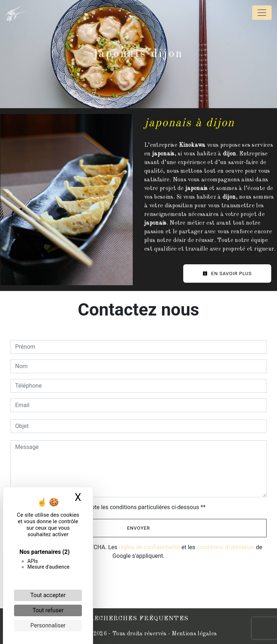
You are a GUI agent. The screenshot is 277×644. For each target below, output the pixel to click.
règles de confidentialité (149, 547)
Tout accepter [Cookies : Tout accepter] (48, 595)
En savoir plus (227, 274)
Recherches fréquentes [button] (139, 619)
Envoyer (138, 528)
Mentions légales (194, 634)
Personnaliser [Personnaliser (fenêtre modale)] (48, 625)
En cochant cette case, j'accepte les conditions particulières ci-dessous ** (112, 507)
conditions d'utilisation (225, 547)
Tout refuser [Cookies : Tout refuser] (48, 610)
